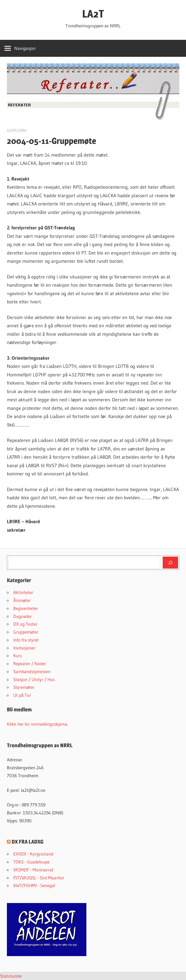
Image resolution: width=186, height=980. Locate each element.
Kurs (17, 656)
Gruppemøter (26, 632)
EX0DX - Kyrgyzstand (33, 854)
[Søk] (170, 562)
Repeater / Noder (30, 663)
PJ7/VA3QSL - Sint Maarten (39, 878)
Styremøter (24, 687)
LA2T (93, 14)
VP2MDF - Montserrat (33, 870)
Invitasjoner (24, 648)
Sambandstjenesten (32, 671)
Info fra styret (26, 640)
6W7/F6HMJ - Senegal (34, 885)
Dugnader (23, 616)
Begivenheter (26, 608)
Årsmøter (22, 600)
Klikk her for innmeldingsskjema (37, 724)
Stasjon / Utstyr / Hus (34, 679)
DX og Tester (25, 624)
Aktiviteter (23, 592)
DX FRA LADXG (28, 842)
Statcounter (11, 976)
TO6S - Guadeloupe (31, 862)
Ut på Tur (22, 695)
